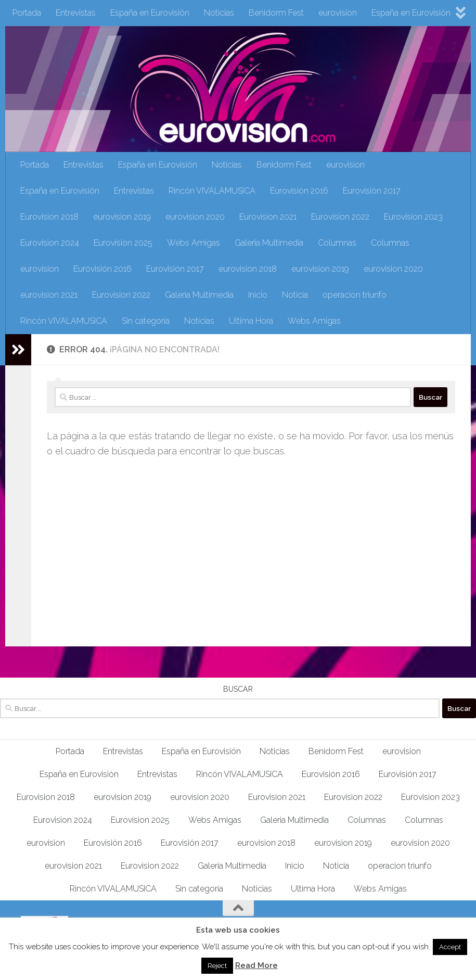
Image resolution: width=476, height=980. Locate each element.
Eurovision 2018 (49, 217)
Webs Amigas (194, 243)
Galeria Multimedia (269, 243)
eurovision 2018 (248, 269)
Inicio (258, 295)
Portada (27, 13)
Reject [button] (217, 966)
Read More (256, 965)
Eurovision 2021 (268, 217)
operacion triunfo (355, 295)
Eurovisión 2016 (299, 191)
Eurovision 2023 (413, 217)
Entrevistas (76, 13)
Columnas (337, 243)
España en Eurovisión (150, 13)
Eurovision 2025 (123, 243)
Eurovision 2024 (50, 243)
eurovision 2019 (122, 217)
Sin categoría (146, 321)
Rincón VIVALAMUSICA (212, 191)
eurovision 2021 (49, 295)
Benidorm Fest (276, 13)
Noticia (295, 295)
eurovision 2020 (195, 217)
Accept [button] (450, 947)
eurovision (338, 13)
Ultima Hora (251, 321)
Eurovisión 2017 (372, 191)
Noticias (219, 13)
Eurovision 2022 (340, 217)
